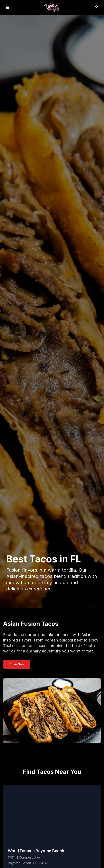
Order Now (17, 664)
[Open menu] (7, 7)
